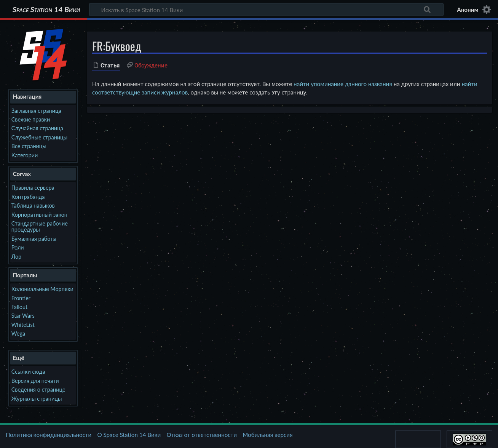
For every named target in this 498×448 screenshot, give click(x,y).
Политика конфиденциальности (49, 435)
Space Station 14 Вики (46, 10)
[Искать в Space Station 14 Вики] (266, 10)
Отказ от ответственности (202, 435)
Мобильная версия (267, 435)
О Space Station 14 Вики (129, 435)
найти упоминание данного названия (343, 84)
